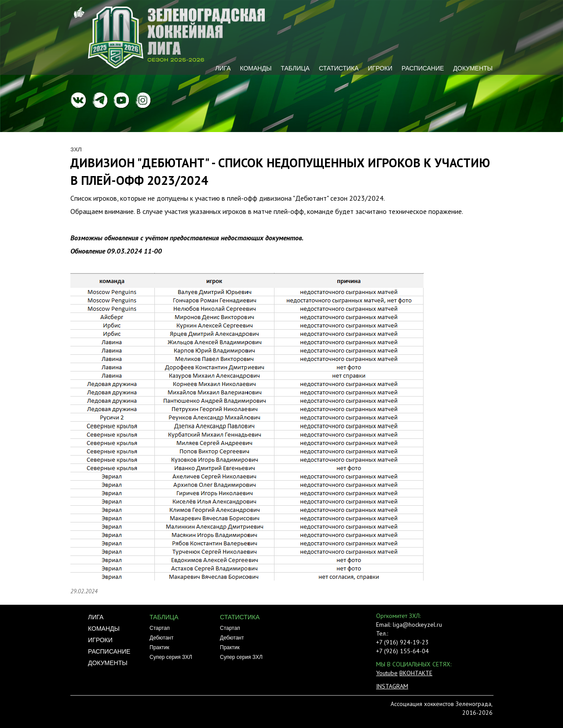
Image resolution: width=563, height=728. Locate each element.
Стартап (160, 628)
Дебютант (161, 638)
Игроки (380, 68)
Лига (223, 68)
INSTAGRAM (392, 686)
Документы (473, 68)
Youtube (387, 673)
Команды (256, 68)
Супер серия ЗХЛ (171, 657)
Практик (159, 647)
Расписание (423, 68)
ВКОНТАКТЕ (416, 673)
